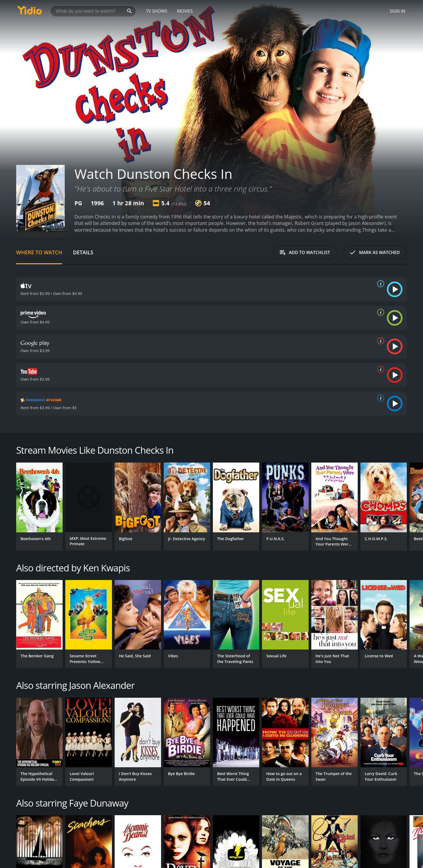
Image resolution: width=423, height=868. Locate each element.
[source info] (380, 284)
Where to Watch (39, 252)
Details (83, 252)
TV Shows (157, 11)
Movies (185, 11)
